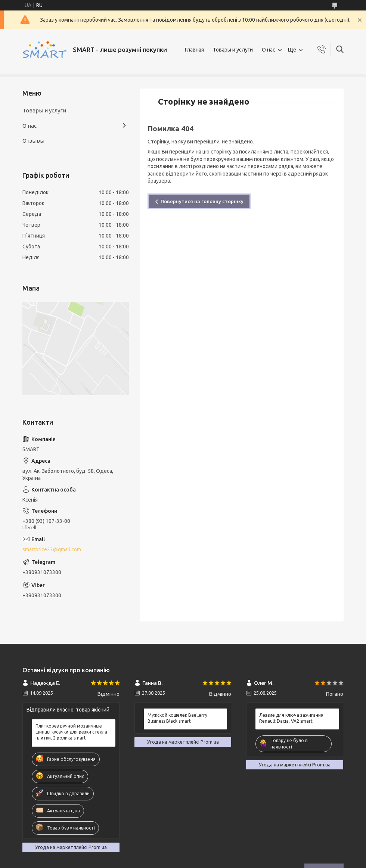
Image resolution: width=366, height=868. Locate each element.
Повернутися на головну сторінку (202, 201)
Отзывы (33, 141)
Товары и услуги (233, 50)
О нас (269, 50)
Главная (194, 50)
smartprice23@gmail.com (52, 549)
